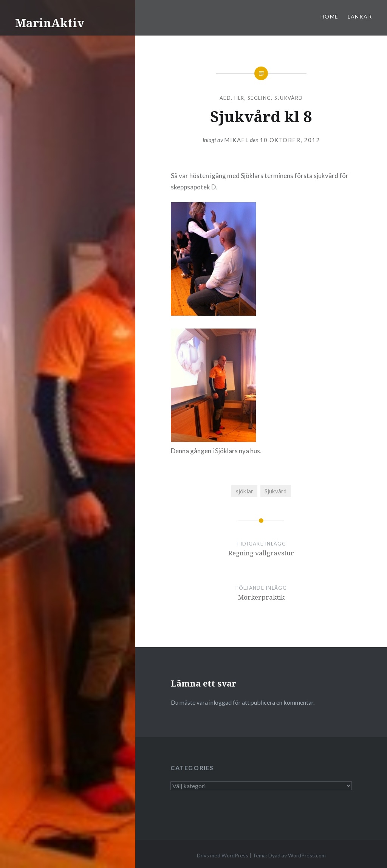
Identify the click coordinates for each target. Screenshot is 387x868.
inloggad (220, 702)
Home (330, 16)
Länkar (360, 16)
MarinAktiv (50, 23)
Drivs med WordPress (223, 855)
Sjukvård (289, 98)
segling (259, 98)
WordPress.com (307, 855)
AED (225, 98)
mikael (236, 140)
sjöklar (245, 491)
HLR (239, 98)
